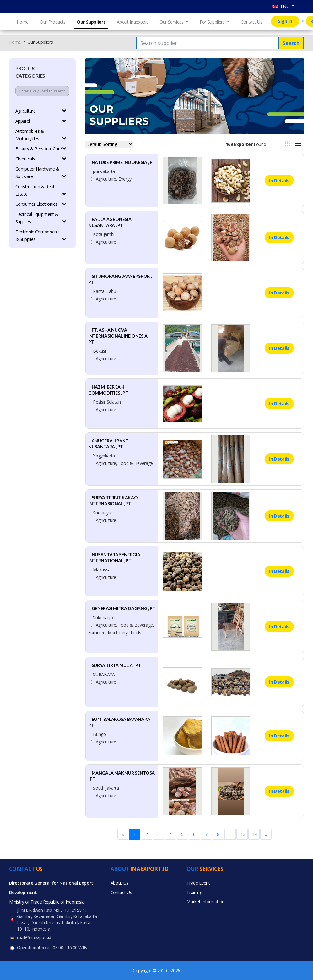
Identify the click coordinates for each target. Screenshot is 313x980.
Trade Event (198, 883)
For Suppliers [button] (213, 22)
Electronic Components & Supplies (41, 235)
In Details (279, 180)
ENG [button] (281, 6)
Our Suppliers (91, 22)
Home (23, 22)
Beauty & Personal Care (41, 149)
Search (291, 43)
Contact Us (252, 22)
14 (255, 834)
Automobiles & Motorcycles (41, 135)
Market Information (205, 902)
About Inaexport (132, 22)
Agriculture (41, 111)
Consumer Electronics (41, 204)
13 (243, 834)
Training (194, 892)
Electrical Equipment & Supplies (41, 218)
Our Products (53, 22)
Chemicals (41, 159)
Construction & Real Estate (41, 190)
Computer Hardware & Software (41, 173)
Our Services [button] (172, 22)
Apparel (41, 121)
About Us (119, 883)
